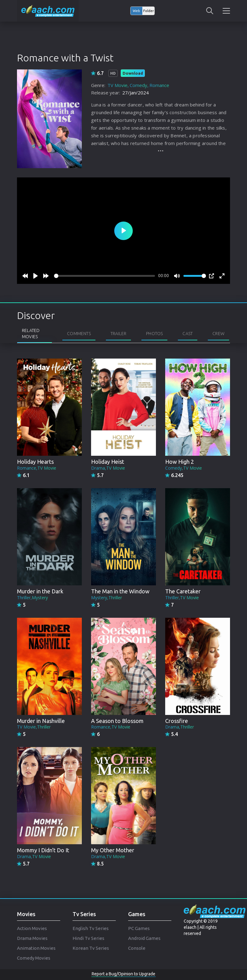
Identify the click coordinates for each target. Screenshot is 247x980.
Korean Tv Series (91, 948)
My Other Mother (113, 850)
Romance (159, 85)
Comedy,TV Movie (184, 468)
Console (137, 948)
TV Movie (117, 85)
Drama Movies (32, 938)
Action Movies (32, 928)
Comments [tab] (79, 334)
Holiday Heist (108, 462)
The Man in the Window (120, 591)
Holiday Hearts (35, 462)
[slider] (105, 276)
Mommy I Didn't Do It (43, 850)
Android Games (144, 938)
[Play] (36, 276)
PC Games (139, 928)
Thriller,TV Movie (182, 598)
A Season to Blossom (117, 721)
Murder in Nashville (41, 721)
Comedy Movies (34, 958)
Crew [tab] (218, 334)
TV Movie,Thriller (34, 727)
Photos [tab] (154, 334)
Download (133, 73)
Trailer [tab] (118, 334)
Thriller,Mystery (32, 598)
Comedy (138, 85)
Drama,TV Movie (108, 468)
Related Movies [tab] (31, 334)
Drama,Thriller (180, 727)
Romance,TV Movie (37, 468)
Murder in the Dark (40, 591)
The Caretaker (183, 591)
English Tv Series (91, 928)
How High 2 (180, 462)
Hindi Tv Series (88, 938)
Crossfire (177, 721)
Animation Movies (36, 948)
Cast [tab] (188, 334)
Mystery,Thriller (107, 598)
